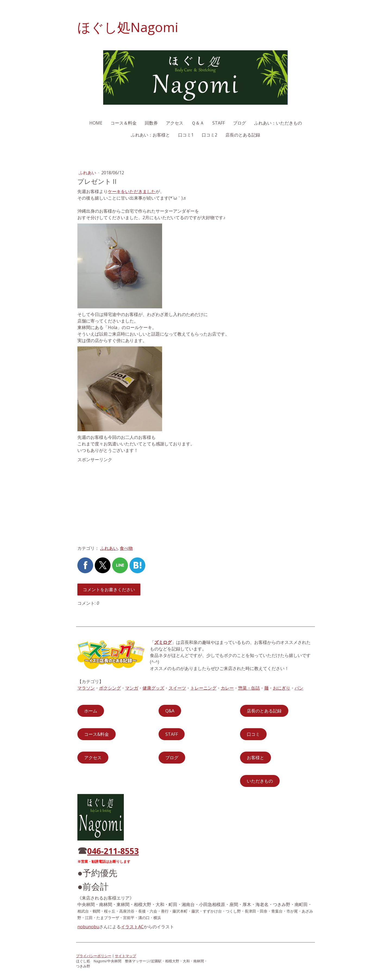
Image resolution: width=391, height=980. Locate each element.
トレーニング (203, 688)
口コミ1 (186, 135)
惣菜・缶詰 (249, 688)
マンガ (132, 688)
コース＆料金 (124, 123)
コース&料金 (97, 734)
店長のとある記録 (243, 135)
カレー (227, 688)
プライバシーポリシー (94, 956)
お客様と (256, 758)
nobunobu (88, 927)
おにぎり (282, 688)
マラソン (86, 688)
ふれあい (88, 173)
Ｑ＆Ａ (198, 123)
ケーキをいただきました (132, 191)
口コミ (253, 734)
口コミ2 (209, 135)
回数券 (151, 123)
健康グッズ (153, 688)
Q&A (170, 711)
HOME (96, 123)
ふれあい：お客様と (150, 135)
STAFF (219, 123)
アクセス (175, 123)
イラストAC (132, 927)
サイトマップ (125, 956)
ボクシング (110, 688)
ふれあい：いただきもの (278, 123)
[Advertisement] (195, 570)
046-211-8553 (113, 851)
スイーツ (177, 688)
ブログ (239, 123)
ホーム (91, 711)
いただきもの (260, 781)
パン (299, 688)
